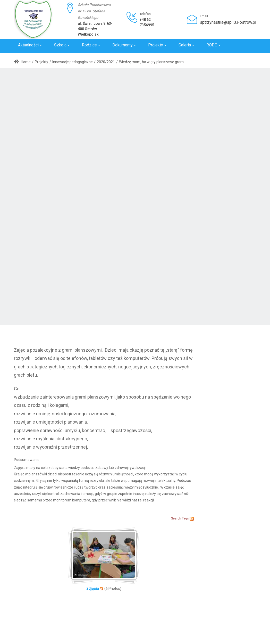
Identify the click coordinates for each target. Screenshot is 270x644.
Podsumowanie (27, 460)
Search (176, 518)
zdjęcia (93, 589)
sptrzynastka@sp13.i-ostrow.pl (228, 22)
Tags (185, 518)
